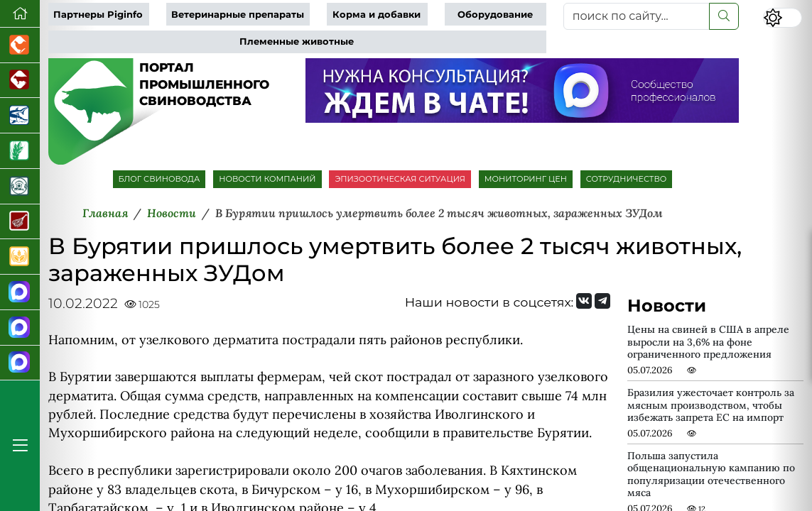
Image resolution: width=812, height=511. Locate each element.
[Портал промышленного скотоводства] (20, 81)
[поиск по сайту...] (637, 16)
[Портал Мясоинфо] (20, 222)
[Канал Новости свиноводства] (20, 292)
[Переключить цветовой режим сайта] (783, 18)
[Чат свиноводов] (20, 328)
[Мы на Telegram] (602, 301)
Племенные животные (297, 42)
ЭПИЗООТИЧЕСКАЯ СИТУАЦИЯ (400, 179)
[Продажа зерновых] (20, 257)
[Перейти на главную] (20, 14)
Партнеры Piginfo (98, 15)
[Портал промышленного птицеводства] (20, 45)
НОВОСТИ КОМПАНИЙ (267, 179)
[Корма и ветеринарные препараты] (20, 187)
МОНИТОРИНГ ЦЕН (526, 179)
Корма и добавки (377, 15)
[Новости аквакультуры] (20, 116)
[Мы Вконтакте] (584, 301)
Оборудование (495, 15)
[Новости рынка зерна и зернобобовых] (20, 151)
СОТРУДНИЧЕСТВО (627, 179)
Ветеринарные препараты (238, 15)
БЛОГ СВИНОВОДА (159, 179)
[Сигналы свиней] (20, 363)
